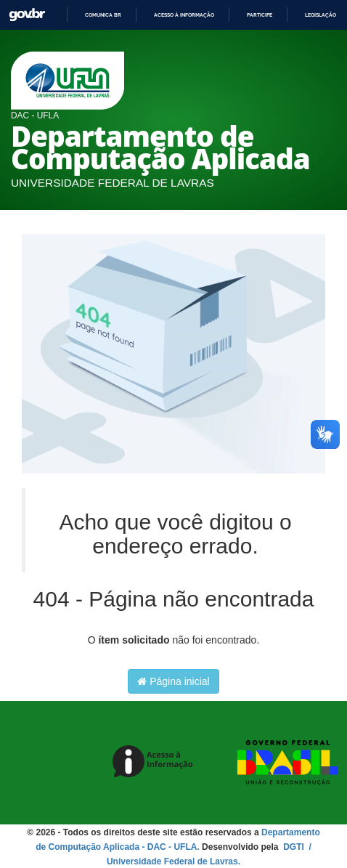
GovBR (27, 15)
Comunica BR (103, 15)
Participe (260, 15)
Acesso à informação (184, 15)
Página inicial (173, 681)
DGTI (295, 847)
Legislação (321, 15)
